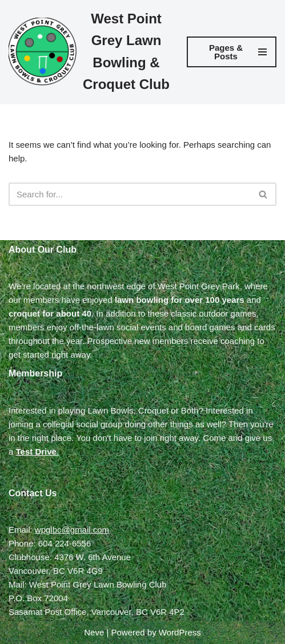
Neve (94, 632)
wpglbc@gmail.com (72, 530)
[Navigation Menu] (232, 52)
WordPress (180, 632)
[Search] (130, 194)
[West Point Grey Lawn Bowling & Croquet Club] (89, 52)
